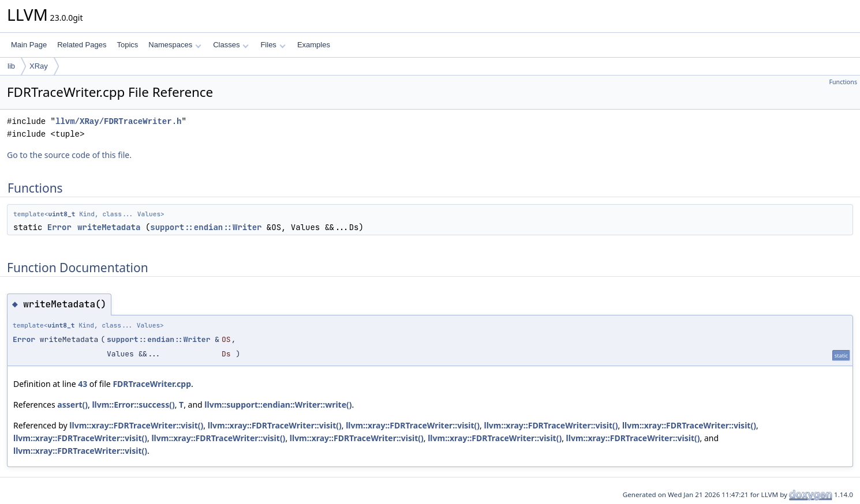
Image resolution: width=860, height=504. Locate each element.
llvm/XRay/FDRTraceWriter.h (118, 121)
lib (11, 66)
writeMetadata (109, 227)
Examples (314, 45)
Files (273, 45)
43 (83, 384)
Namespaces (175, 45)
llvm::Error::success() (133, 405)
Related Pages (82, 45)
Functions (843, 82)
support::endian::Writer (206, 227)
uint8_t (61, 214)
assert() (72, 405)
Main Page (29, 45)
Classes (231, 45)
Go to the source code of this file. (69, 155)
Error (59, 227)
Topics (127, 45)
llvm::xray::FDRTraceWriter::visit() (136, 425)
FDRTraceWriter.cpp (152, 384)
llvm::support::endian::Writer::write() (278, 405)
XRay (39, 66)
